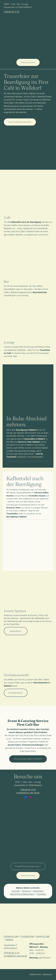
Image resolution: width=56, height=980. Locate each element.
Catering (9, 940)
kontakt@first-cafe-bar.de (28, 793)
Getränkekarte (16, 693)
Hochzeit (16, 891)
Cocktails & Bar (27, 936)
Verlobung (26, 891)
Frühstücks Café (11, 936)
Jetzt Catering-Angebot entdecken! (28, 759)
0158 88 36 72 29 (11, 12)
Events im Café (43, 936)
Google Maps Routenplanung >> (28, 866)
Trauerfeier (41, 894)
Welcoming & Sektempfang (22, 894)
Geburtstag (38, 891)
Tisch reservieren (28, 62)
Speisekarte (16, 631)
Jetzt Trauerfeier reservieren (20, 122)
